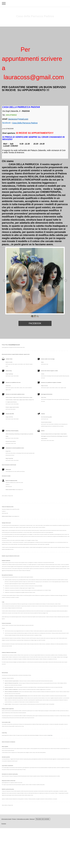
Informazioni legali (6, 819)
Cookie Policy (50, 735)
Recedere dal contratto (43, 819)
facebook (35, 323)
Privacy (14, 819)
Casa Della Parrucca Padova (25, 123)
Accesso (4, 824)
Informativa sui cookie (23, 819)
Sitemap (32, 819)
